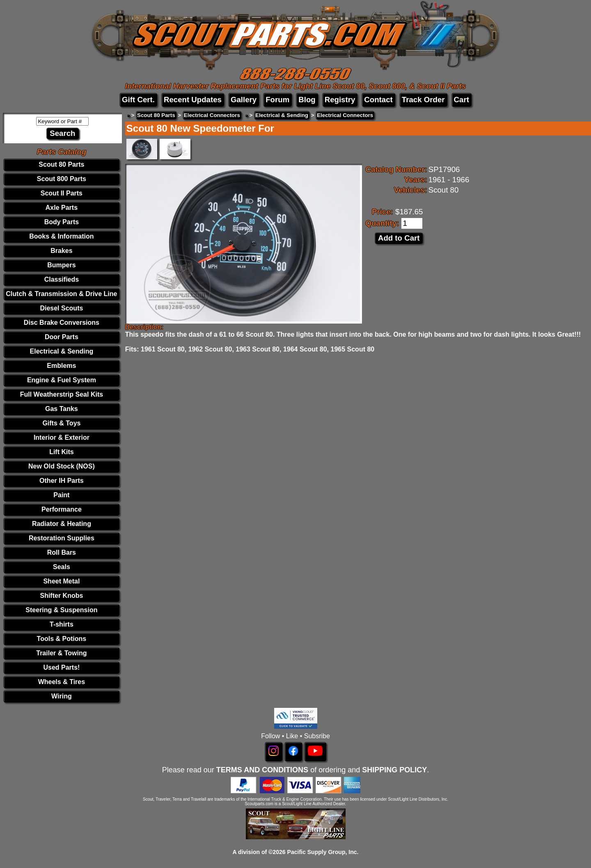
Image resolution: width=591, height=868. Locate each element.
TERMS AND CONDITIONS (262, 770)
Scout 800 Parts (62, 179)
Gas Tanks (62, 409)
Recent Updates (193, 100)
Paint (61, 495)
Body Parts (62, 222)
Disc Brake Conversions (62, 323)
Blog (307, 100)
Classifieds (62, 279)
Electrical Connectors (212, 115)
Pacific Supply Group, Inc (322, 852)
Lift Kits (62, 452)
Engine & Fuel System (62, 380)
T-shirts (62, 624)
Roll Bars (62, 552)
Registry (340, 100)
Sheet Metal (61, 581)
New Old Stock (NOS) (62, 466)
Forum (277, 100)
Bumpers (61, 265)
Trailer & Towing (61, 653)
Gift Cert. (138, 100)
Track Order (423, 100)
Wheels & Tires (62, 682)
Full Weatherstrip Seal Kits (62, 394)
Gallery (244, 100)
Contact (378, 100)
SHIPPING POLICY (394, 770)
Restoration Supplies (62, 538)
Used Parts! (61, 667)
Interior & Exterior (62, 437)
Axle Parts (62, 208)
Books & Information (61, 236)
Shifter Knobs (61, 596)
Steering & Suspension (61, 610)
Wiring (62, 696)
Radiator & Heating (62, 524)
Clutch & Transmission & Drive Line (61, 294)
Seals (62, 567)
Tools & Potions (62, 639)
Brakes (61, 251)
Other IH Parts (62, 481)
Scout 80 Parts (61, 164)
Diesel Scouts (61, 308)
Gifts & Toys (61, 423)
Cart (462, 100)
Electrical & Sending (62, 351)
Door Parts (62, 337)
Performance (62, 509)
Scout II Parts (62, 193)
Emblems (61, 366)
